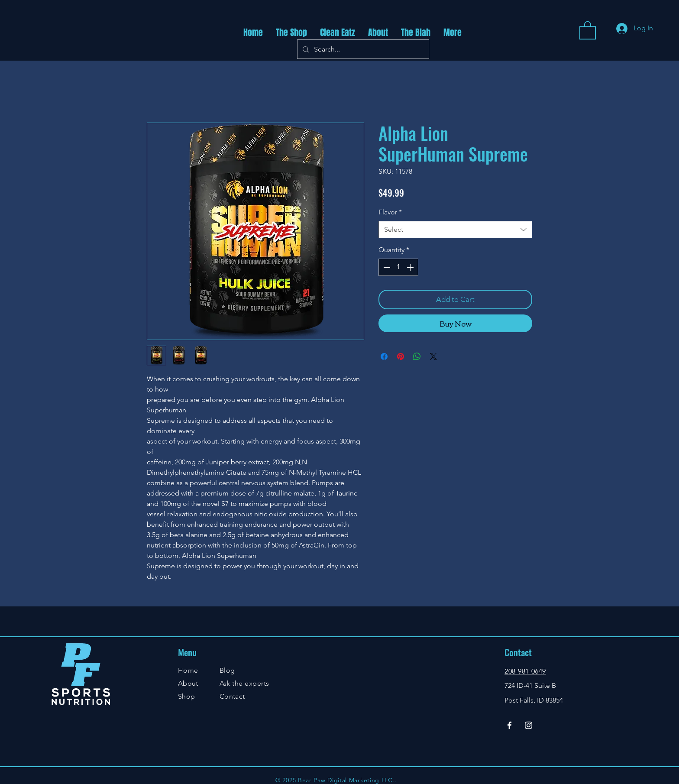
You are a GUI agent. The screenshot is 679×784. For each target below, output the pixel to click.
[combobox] (455, 230)
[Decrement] (386, 267)
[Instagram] (529, 725)
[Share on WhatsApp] (417, 356)
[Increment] (411, 267)
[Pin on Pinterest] (401, 356)
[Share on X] (433, 356)
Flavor (390, 212)
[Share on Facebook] (384, 356)
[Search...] (362, 49)
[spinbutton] (398, 267)
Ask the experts (244, 683)
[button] (588, 30)
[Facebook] (509, 725)
